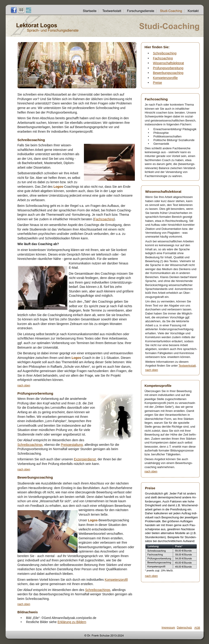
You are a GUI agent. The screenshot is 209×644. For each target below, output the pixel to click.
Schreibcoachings (30, 445)
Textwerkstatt (187, 366)
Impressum (168, 628)
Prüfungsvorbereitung (168, 68)
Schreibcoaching (165, 53)
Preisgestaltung (72, 445)
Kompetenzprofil (116, 580)
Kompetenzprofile (165, 78)
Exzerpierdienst (85, 459)
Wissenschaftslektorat (169, 63)
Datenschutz (185, 628)
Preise (158, 83)
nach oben (24, 385)
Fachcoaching (104, 219)
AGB (197, 628)
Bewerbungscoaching (168, 73)
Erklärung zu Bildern (72, 622)
